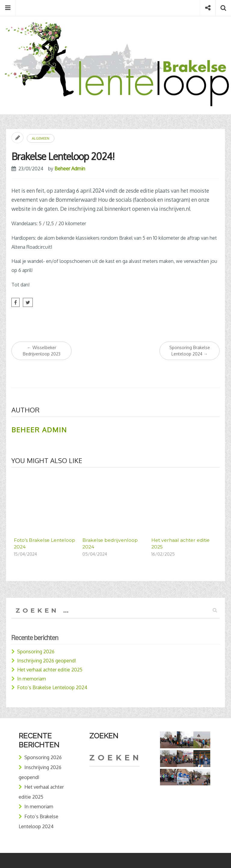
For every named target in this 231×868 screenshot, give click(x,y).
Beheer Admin (70, 169)
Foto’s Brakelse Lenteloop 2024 (52, 687)
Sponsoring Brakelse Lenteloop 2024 (190, 351)
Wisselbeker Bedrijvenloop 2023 (42, 351)
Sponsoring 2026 (36, 652)
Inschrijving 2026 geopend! (46, 661)
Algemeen (41, 138)
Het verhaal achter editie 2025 (50, 670)
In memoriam (32, 679)
